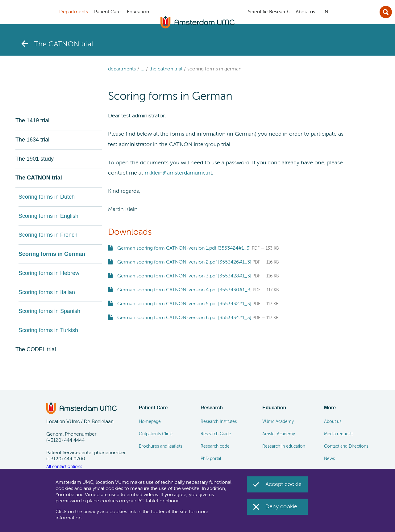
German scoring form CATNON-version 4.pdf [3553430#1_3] (184, 290)
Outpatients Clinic (156, 434)
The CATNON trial (166, 69)
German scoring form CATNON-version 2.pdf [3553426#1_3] (184, 262)
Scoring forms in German (214, 69)
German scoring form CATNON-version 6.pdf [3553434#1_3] (184, 318)
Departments (122, 69)
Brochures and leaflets (160, 446)
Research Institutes (219, 422)
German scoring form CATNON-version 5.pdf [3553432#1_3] (184, 304)
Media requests (339, 434)
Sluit (386, 12)
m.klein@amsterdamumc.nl (178, 173)
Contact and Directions (346, 446)
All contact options (64, 467)
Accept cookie (283, 484)
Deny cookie (281, 507)
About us (333, 422)
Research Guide (216, 434)
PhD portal (211, 459)
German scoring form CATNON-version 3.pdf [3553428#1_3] (184, 276)
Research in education (284, 446)
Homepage (150, 422)
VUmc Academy (278, 422)
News (329, 459)
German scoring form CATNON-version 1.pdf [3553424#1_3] (184, 248)
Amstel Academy (279, 434)
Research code (215, 446)
